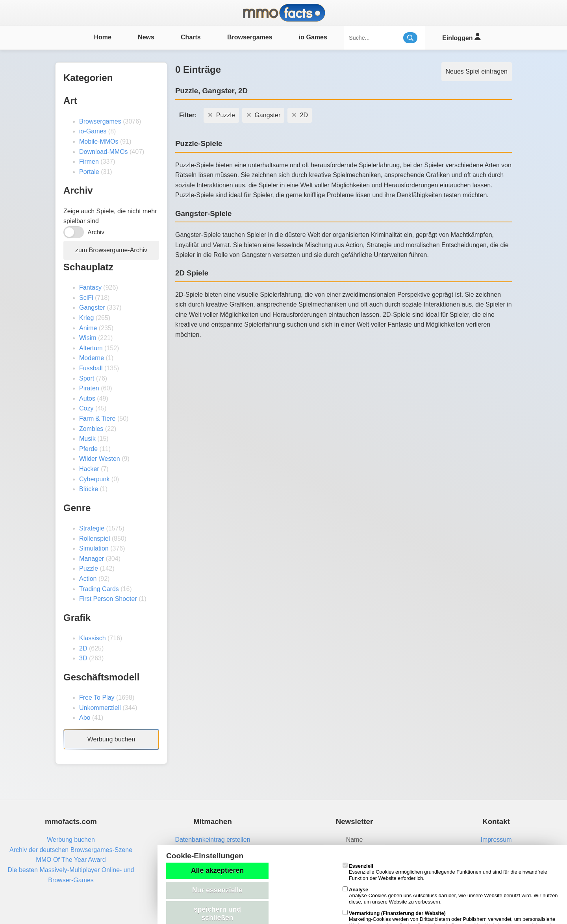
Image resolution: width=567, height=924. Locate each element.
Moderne (92, 358)
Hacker (89, 469)
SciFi (86, 298)
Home (102, 37)
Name (355, 840)
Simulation (94, 548)
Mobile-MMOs (99, 141)
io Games (313, 37)
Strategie (92, 528)
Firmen (89, 162)
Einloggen (461, 37)
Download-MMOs (104, 152)
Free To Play (97, 698)
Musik (87, 439)
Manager (92, 559)
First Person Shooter (108, 599)
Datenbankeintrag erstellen (212, 840)
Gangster (92, 308)
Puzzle (89, 568)
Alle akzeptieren (217, 870)
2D (83, 648)
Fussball (91, 368)
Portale (89, 172)
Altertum (91, 348)
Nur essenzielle (217, 890)
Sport (87, 378)
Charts (191, 37)
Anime (88, 328)
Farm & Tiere (97, 419)
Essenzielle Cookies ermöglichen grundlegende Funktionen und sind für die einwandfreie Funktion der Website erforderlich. (445, 872)
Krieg (86, 318)
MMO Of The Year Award (71, 860)
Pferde (88, 449)
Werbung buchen (111, 739)
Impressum (496, 840)
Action (88, 579)
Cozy (86, 408)
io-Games (93, 131)
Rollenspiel (94, 539)
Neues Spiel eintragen (477, 71)
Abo (85, 718)
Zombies (91, 429)
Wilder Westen (100, 459)
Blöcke (89, 489)
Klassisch (93, 638)
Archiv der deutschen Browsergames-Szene (71, 850)
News (146, 37)
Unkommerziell (100, 708)
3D (83, 658)
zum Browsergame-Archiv (111, 250)
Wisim (88, 338)
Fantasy (90, 287)
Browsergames (250, 37)
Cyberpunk (94, 479)
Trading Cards (99, 589)
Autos (87, 398)
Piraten (89, 388)
